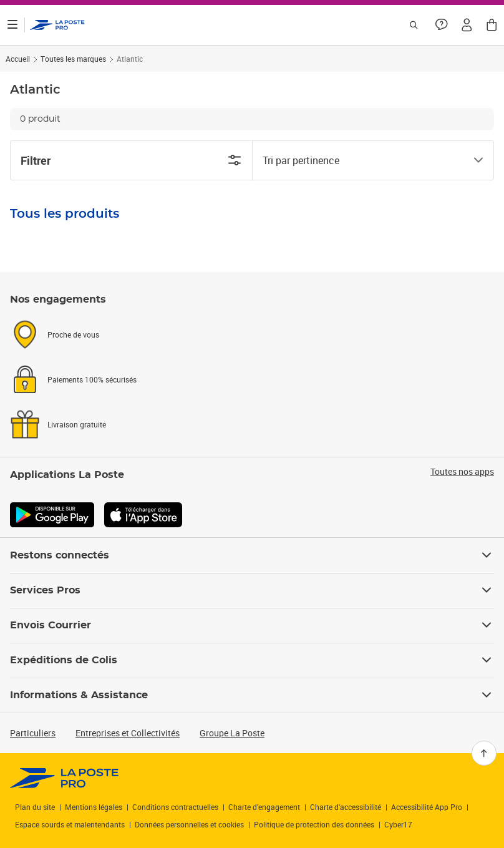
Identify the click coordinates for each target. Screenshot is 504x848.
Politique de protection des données (314, 824)
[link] (65, 778)
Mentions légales (94, 807)
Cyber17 (398, 824)
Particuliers (33, 733)
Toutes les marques (73, 59)
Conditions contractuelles (175, 807)
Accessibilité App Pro (427, 807)
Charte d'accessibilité (346, 807)
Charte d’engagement (264, 807)
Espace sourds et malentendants (70, 824)
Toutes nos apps (462, 472)
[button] (467, 25)
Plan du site (35, 807)
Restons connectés (252, 555)
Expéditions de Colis (252, 660)
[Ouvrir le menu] (12, 25)
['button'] (57, 25)
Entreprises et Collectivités (128, 733)
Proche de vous (73, 334)
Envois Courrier (252, 625)
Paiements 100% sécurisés (92, 379)
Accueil (18, 59)
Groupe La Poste (232, 733)
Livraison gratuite (77, 424)
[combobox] (363, 160)
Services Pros (252, 590)
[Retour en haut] (484, 753)
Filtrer (131, 160)
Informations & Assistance (252, 695)
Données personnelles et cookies (189, 824)
